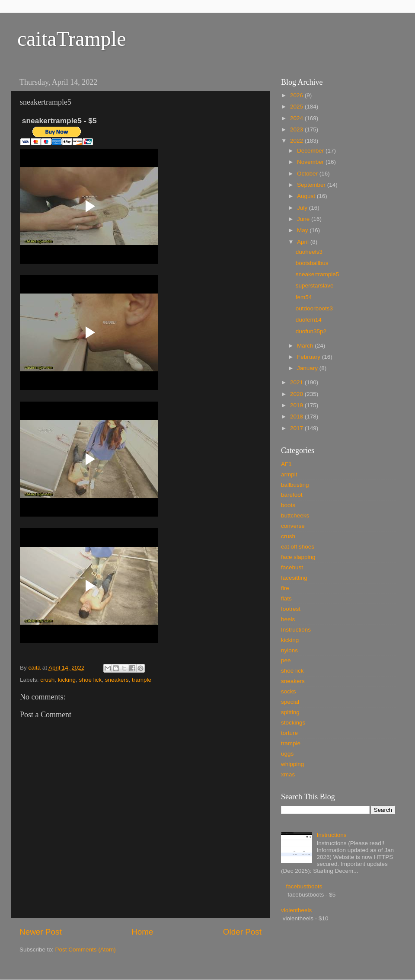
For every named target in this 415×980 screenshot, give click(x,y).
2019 (297, 405)
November (311, 162)
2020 (297, 394)
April (304, 242)
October (308, 174)
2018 (297, 417)
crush (47, 680)
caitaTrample (72, 39)
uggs (287, 754)
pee (286, 660)
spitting (290, 712)
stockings (293, 723)
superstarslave (315, 286)
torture (289, 733)
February (310, 357)
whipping (292, 764)
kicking (67, 680)
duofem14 (309, 320)
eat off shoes (298, 547)
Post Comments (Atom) (86, 950)
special (290, 702)
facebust (292, 567)
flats (286, 599)
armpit (289, 474)
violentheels (296, 910)
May (303, 230)
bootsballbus (312, 263)
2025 (297, 107)
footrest (291, 609)
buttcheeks (295, 516)
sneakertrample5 (318, 274)
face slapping (298, 557)
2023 (297, 129)
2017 (297, 428)
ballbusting (295, 485)
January (308, 368)
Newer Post (41, 932)
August (307, 196)
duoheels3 (309, 252)
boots (288, 505)
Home (142, 932)
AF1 (286, 464)
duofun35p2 (311, 331)
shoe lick (91, 680)
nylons (289, 650)
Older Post (242, 932)
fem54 (304, 297)
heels (288, 619)
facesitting (294, 578)
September (312, 185)
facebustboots (304, 886)
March (306, 346)
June (304, 219)
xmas (288, 774)
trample (142, 680)
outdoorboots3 (314, 308)
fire (285, 588)
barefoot (292, 495)
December (311, 151)
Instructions (296, 630)
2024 (297, 118)
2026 (297, 95)
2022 (297, 141)
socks (289, 691)
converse (293, 526)
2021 (297, 382)
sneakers (117, 680)
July (303, 208)
